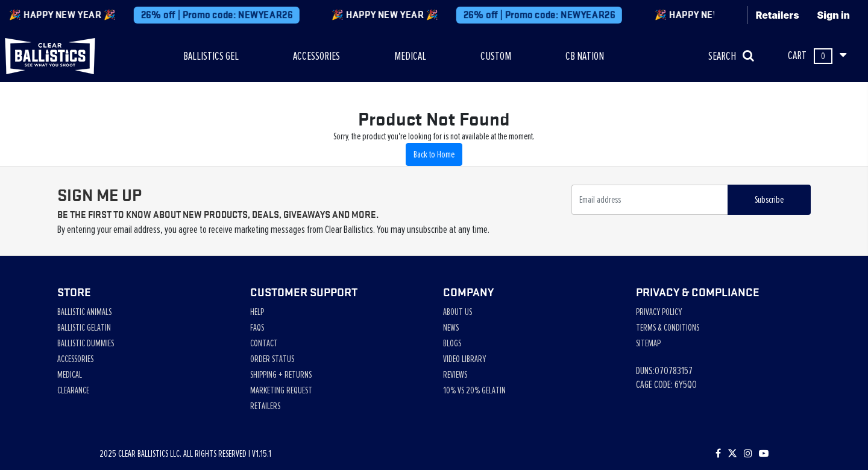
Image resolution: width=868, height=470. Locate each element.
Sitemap (648, 343)
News (451, 328)
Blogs (452, 343)
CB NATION (585, 56)
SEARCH (731, 56)
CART (817, 56)
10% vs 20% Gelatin (474, 390)
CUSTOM (496, 56)
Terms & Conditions (668, 328)
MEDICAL (410, 56)
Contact (264, 343)
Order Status (272, 359)
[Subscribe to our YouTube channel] (764, 454)
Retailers (778, 15)
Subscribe (769, 200)
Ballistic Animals (84, 312)
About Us (458, 312)
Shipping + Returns (281, 375)
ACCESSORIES (316, 56)
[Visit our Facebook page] (718, 454)
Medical (70, 375)
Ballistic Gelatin (84, 328)
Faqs (257, 328)
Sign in (834, 15)
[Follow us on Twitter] (732, 454)
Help (257, 312)
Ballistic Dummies (86, 343)
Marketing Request (281, 390)
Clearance (73, 390)
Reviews (455, 375)
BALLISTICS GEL (211, 56)
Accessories (75, 359)
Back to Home (434, 154)
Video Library (464, 359)
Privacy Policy (659, 312)
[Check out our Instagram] (748, 454)
